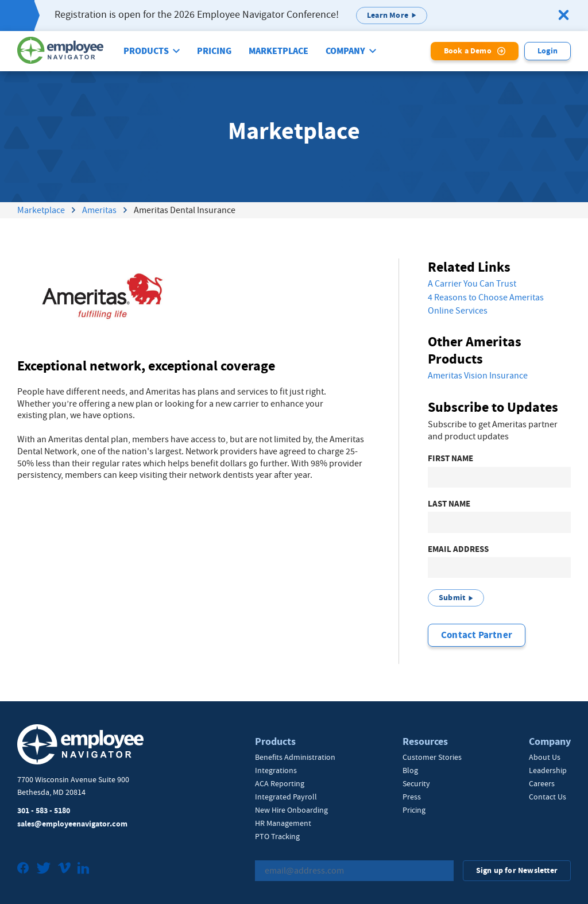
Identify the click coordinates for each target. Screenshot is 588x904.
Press (412, 797)
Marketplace (278, 51)
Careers (542, 783)
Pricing (214, 51)
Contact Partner (477, 635)
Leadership (548, 770)
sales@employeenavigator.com (72, 824)
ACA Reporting (280, 783)
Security (416, 783)
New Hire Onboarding (291, 810)
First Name (450, 459)
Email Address (458, 549)
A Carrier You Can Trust (472, 284)
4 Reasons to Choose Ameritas (486, 298)
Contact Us (548, 797)
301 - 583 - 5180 (44, 811)
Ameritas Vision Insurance (478, 376)
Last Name (449, 504)
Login (548, 51)
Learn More (388, 15)
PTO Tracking (277, 836)
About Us (545, 757)
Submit (452, 598)
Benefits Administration (295, 757)
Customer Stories (432, 757)
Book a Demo (468, 51)
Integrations (276, 770)
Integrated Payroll (286, 797)
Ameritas (99, 210)
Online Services (458, 311)
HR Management (283, 823)
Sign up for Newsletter (517, 870)
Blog (410, 770)
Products (146, 51)
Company (345, 51)
